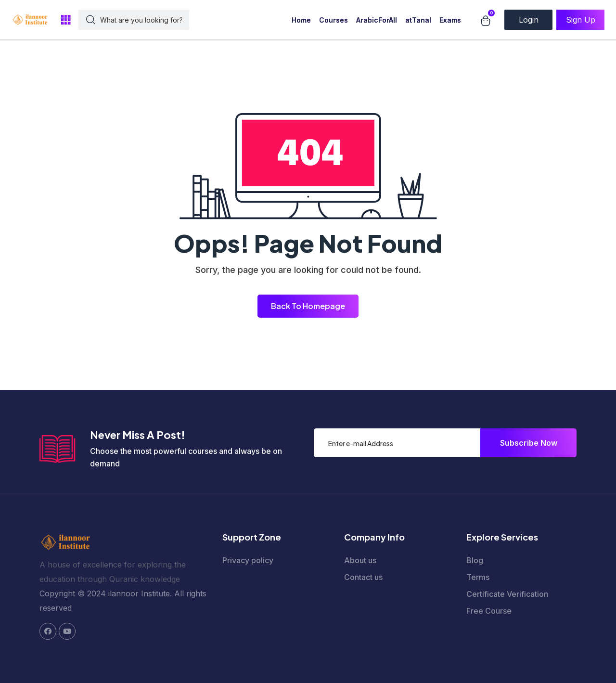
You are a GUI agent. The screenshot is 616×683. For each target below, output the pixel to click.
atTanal (418, 20)
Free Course (489, 611)
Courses (334, 20)
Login (529, 20)
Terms (478, 577)
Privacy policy (248, 560)
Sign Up (581, 20)
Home (301, 20)
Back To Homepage (308, 306)
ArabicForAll (377, 20)
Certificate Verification (507, 594)
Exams (450, 20)
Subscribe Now (529, 443)
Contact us (363, 577)
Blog (475, 560)
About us (360, 560)
